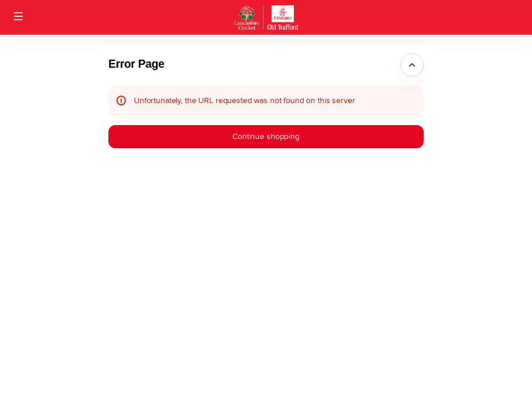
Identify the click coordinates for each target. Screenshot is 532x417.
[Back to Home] (266, 17)
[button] (19, 16)
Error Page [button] (136, 64)
